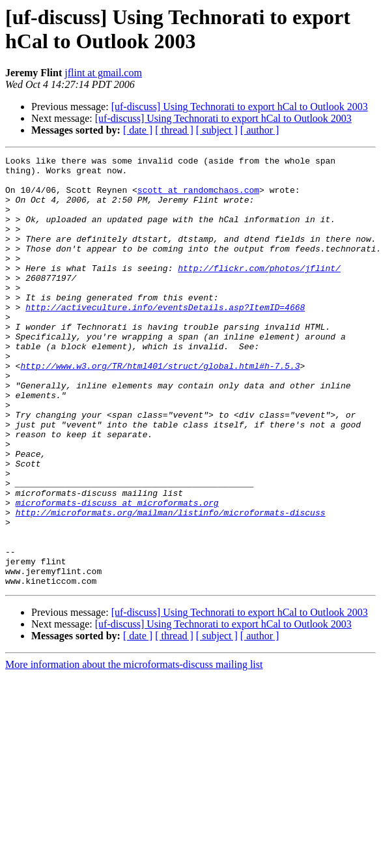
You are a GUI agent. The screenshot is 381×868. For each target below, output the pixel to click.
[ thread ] (174, 130)
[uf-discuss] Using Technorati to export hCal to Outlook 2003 (240, 107)
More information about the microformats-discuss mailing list (134, 750)
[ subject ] (217, 130)
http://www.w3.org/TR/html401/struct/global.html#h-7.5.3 (160, 409)
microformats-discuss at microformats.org (117, 573)
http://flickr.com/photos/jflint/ (259, 291)
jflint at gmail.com (103, 73)
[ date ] (138, 130)
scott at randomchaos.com (198, 197)
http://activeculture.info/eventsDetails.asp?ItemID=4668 (165, 338)
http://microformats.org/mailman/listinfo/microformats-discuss (171, 585)
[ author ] (260, 130)
